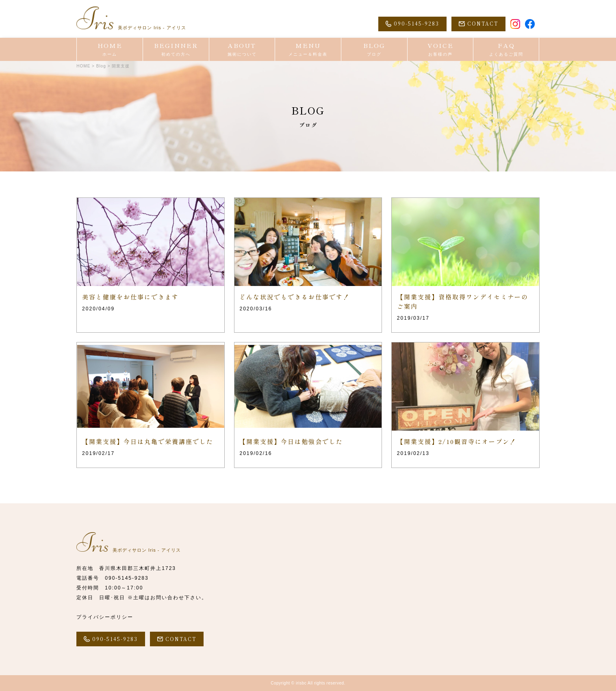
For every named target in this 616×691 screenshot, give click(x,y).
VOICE (440, 49)
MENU (308, 49)
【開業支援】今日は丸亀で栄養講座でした (148, 441)
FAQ (506, 49)
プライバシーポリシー (105, 617)
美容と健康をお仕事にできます (130, 297)
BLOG (374, 49)
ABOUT (242, 49)
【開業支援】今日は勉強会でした (291, 441)
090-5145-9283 (127, 578)
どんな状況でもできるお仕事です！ (295, 297)
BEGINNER (176, 49)
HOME (110, 49)
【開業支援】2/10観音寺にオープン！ (457, 441)
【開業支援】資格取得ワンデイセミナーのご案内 (463, 301)
